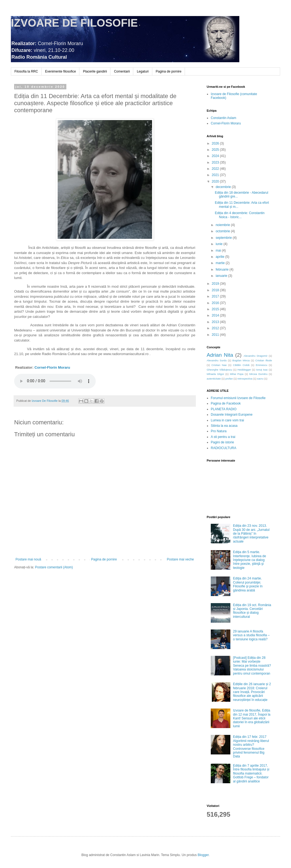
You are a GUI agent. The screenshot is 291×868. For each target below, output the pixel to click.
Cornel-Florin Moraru (52, 367)
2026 (216, 143)
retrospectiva (245, 379)
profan (229, 379)
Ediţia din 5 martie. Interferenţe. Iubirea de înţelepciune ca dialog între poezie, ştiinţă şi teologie (250, 560)
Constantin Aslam (223, 118)
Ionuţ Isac (262, 370)
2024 (216, 156)
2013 (216, 322)
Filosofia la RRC (26, 71)
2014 (216, 315)
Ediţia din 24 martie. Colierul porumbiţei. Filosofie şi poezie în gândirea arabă (248, 584)
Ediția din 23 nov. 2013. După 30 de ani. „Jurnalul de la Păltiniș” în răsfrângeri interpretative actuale (251, 534)
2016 (216, 303)
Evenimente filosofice (61, 71)
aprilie (220, 257)
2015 (216, 309)
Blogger (203, 855)
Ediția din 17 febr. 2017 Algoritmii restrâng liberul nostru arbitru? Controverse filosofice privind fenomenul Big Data (251, 747)
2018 (216, 290)
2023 (216, 162)
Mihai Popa (237, 374)
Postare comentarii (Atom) (54, 567)
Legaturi (143, 71)
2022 (216, 169)
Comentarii (122, 71)
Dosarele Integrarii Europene (232, 415)
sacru (260, 379)
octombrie (223, 231)
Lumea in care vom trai (227, 420)
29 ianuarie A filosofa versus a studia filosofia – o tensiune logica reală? (251, 635)
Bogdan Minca (241, 360)
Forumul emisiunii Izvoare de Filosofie (238, 398)
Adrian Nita (220, 355)
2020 (216, 181)
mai (219, 250)
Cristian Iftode (264, 360)
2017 (216, 296)
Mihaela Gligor (215, 374)
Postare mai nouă (28, 559)
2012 (216, 328)
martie (221, 263)
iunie (220, 244)
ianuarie (222, 276)
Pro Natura (219, 431)
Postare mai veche (180, 559)
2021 (216, 175)
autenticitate (214, 379)
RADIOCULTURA (224, 448)
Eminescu (261, 365)
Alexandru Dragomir (256, 356)
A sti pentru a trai (223, 437)
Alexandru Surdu (217, 360)
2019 (216, 284)
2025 (216, 150)
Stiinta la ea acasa (224, 426)
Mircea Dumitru (258, 374)
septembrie (224, 238)
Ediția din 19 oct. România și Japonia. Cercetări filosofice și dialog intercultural (252, 611)
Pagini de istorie (222, 442)
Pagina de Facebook (226, 403)
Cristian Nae (219, 365)
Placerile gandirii (95, 71)
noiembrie (223, 225)
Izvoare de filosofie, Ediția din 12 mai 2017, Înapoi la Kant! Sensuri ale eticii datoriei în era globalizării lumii (252, 718)
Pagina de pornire (169, 71)
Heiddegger (244, 370)
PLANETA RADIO (224, 409)
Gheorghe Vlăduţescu (219, 370)
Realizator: (25, 367)
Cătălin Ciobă (241, 365)
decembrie (224, 187)
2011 (216, 335)
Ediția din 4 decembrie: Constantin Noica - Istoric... (240, 215)
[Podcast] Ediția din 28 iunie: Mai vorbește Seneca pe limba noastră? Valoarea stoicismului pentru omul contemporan (252, 666)
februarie (223, 270)
